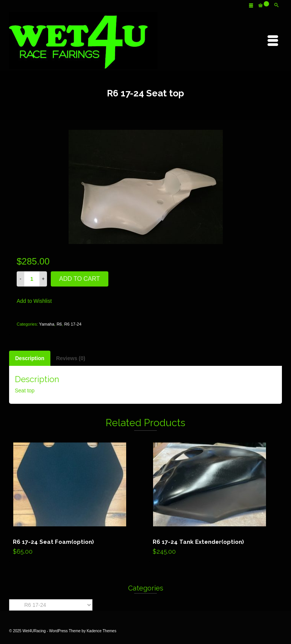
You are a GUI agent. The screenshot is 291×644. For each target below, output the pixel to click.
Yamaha (47, 324)
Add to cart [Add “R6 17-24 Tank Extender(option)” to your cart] (215, 501)
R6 (59, 324)
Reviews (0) (71, 358)
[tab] (30, 358)
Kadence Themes (102, 631)
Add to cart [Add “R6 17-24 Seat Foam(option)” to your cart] (75, 501)
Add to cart (80, 279)
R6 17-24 (73, 324)
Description (30, 358)
